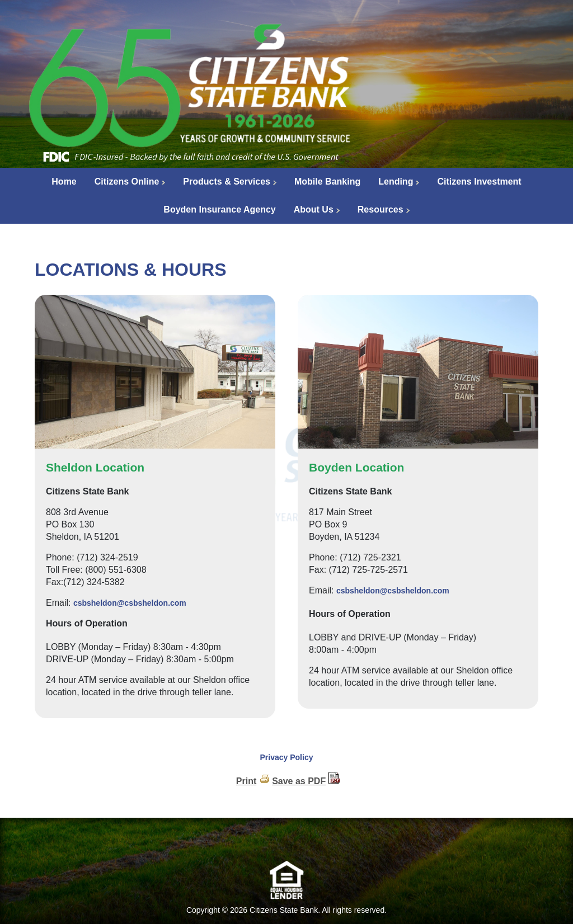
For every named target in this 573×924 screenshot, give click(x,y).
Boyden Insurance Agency (219, 209)
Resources (381, 209)
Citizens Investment (479, 181)
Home (64, 181)
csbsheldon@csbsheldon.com (130, 603)
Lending (396, 181)
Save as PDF (299, 781)
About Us (314, 209)
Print (246, 781)
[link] (286, 842)
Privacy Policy (287, 757)
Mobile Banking (327, 181)
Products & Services (227, 181)
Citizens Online (127, 181)
